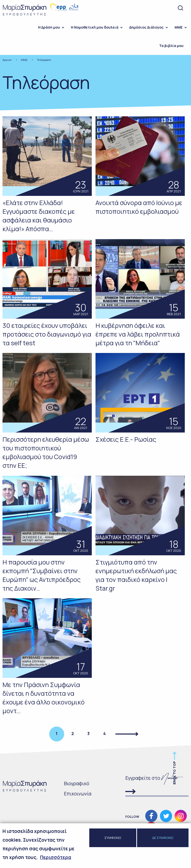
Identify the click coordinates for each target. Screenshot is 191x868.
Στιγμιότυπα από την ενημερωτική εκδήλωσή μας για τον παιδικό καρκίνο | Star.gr (136, 575)
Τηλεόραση (44, 60)
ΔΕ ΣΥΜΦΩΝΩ (163, 840)
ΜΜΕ (179, 27)
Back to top (174, 773)
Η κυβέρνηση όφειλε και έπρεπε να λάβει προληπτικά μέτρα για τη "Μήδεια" (138, 334)
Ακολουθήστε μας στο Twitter (166, 816)
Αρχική (7, 60)
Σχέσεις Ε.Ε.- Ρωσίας (126, 439)
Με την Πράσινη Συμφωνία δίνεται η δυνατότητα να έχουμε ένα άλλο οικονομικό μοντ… (44, 698)
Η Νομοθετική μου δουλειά (95, 27)
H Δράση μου (49, 27)
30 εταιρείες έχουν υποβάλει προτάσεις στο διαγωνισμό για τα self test (47, 334)
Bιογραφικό (77, 783)
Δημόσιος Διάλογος (146, 27)
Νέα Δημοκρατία (74, 7)
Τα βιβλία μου (171, 46)
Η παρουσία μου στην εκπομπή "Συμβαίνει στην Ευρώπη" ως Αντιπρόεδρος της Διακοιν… (42, 575)
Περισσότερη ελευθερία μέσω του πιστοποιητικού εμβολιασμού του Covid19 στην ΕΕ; (46, 452)
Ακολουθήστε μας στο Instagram (181, 816)
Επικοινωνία (78, 794)
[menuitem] (49, 27)
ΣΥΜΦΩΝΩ (113, 840)
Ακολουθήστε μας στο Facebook (151, 816)
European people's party (59, 7)
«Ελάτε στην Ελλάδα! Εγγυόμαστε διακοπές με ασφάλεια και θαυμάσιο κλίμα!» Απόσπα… (39, 216)
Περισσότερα (56, 860)
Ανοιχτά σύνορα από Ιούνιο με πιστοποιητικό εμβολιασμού (139, 207)
